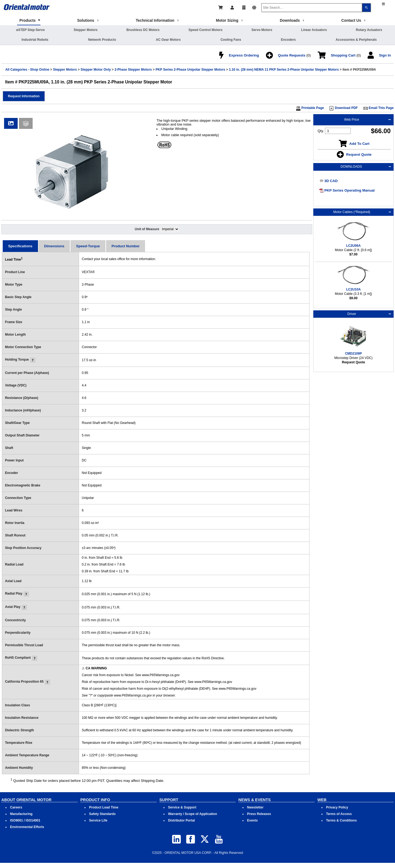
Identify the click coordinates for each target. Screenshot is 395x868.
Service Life (98, 820)
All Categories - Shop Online (27, 70)
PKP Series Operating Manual (350, 190)
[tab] (20, 246)
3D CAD (331, 181)
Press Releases (259, 814)
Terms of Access (339, 814)
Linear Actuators (314, 30)
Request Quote (359, 154)
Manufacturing (21, 814)
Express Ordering (244, 55)
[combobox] (312, 8)
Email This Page (381, 108)
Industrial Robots (35, 40)
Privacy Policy (337, 807)
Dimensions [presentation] (54, 246)
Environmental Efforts (27, 827)
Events (252, 820)
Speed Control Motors (205, 30)
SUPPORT (169, 800)
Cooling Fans (231, 40)
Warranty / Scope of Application (192, 814)
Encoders (288, 40)
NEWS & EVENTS (255, 800)
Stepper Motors (86, 30)
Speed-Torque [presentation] (88, 246)
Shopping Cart (343, 55)
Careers (16, 807)
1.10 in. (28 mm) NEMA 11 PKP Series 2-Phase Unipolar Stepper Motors (284, 70)
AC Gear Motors (168, 40)
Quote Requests (292, 55)
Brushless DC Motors (143, 30)
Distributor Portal (181, 820)
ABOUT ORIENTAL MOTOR (26, 800)
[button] (24, 96)
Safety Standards (102, 814)
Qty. (321, 131)
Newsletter (255, 807)
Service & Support (182, 807)
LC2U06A (353, 246)
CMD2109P (353, 354)
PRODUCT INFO (95, 800)
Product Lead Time (104, 807)
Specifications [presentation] (20, 246)
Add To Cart (359, 144)
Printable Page (313, 108)
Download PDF (346, 108)
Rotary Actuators (369, 30)
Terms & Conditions (341, 820)
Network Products (102, 40)
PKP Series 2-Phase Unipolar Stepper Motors (190, 70)
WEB (322, 800)
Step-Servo (30, 30)
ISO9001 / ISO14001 (25, 820)
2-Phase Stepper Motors (133, 70)
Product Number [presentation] (126, 246)
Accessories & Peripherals (356, 40)
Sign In (385, 55)
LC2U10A (353, 289)
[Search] (366, 8)
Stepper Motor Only (96, 70)
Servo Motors (262, 30)
